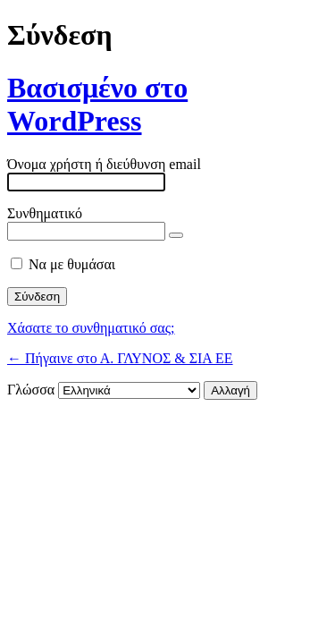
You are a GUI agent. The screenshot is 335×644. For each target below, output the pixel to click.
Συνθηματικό (45, 213)
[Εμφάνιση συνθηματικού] (176, 235)
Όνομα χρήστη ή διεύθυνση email (104, 164)
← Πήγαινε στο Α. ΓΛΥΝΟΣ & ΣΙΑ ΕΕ (120, 358)
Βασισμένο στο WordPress (97, 104)
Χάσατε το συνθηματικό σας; (91, 328)
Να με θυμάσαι (72, 264)
